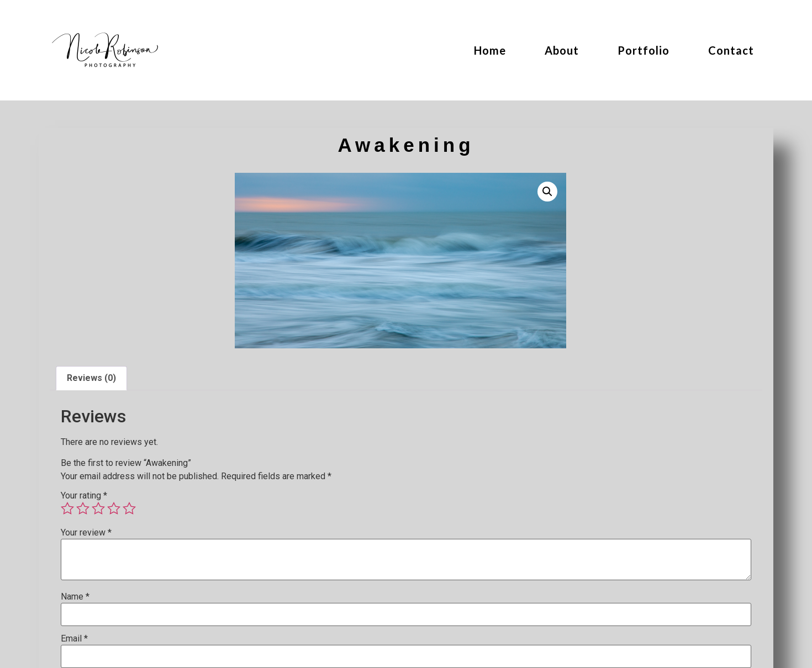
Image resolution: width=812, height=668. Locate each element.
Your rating (84, 496)
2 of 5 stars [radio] (83, 508)
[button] (547, 192)
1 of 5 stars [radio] (67, 508)
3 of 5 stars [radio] (98, 508)
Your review (86, 533)
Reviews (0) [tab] (91, 378)
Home (490, 50)
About (562, 50)
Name (75, 597)
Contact (731, 50)
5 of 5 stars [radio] (129, 508)
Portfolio (644, 50)
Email (74, 639)
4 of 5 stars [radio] (114, 508)
